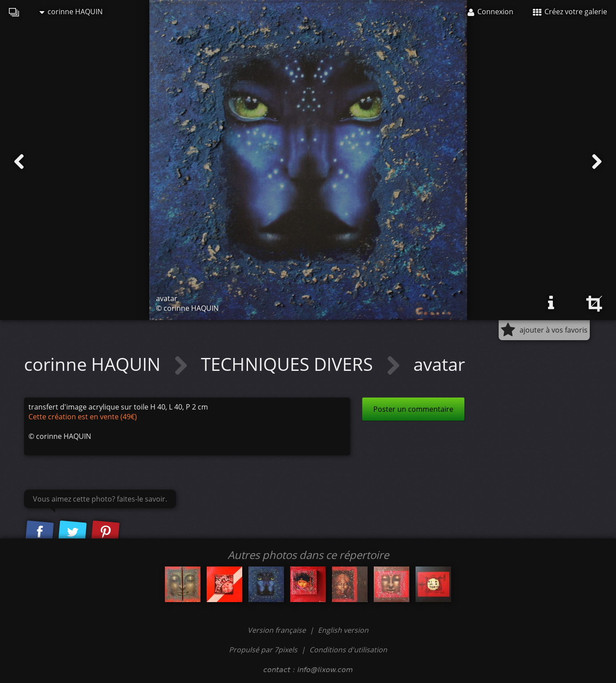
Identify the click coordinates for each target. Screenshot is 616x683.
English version (343, 630)
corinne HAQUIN (71, 12)
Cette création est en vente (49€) (83, 417)
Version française (278, 630)
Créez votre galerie (570, 12)
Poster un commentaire (413, 409)
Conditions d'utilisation (348, 650)
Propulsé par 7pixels (263, 650)
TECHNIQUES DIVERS (289, 364)
